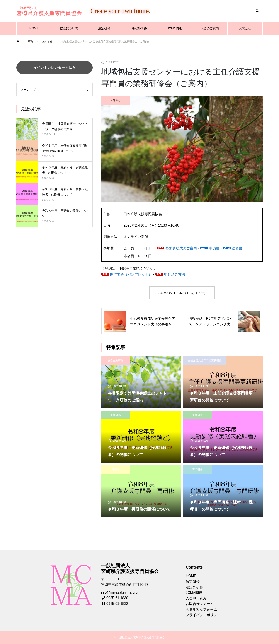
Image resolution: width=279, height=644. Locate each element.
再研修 (116, 470)
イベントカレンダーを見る (54, 67)
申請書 (214, 248)
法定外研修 (139, 28)
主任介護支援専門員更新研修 (205, 360)
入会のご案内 (210, 28)
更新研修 (116, 415)
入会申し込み (196, 598)
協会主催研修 (116, 360)
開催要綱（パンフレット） (131, 274)
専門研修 (197, 470)
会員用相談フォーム (201, 609)
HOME (34, 28)
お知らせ (116, 100)
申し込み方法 (175, 274)
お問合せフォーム (200, 604)
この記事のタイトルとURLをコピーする (182, 293)
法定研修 (104, 28)
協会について (69, 28)
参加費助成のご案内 (181, 248)
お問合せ (245, 28)
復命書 (237, 248)
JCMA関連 (175, 28)
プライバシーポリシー (203, 615)
